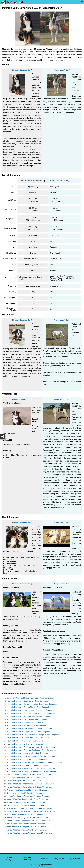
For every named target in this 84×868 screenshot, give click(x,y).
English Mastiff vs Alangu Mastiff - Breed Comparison (27, 818)
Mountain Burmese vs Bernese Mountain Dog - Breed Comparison (32, 704)
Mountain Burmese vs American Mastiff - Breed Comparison (30, 716)
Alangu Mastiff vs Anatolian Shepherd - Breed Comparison (29, 787)
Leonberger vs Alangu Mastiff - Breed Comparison (26, 778)
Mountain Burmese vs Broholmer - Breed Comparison (27, 765)
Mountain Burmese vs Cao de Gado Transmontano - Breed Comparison (34, 762)
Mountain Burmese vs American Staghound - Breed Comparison (31, 750)
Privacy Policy (9, 859)
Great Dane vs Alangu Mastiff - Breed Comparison (26, 815)
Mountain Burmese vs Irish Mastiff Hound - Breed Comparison (31, 756)
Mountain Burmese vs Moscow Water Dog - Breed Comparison (31, 769)
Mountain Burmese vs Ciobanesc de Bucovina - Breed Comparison (33, 772)
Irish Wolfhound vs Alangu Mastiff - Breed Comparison (28, 827)
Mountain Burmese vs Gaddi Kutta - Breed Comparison (28, 738)
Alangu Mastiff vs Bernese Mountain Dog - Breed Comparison (30, 784)
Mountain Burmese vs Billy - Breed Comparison (25, 741)
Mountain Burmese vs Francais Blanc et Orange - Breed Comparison (33, 735)
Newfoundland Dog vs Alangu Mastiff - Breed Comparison (29, 775)
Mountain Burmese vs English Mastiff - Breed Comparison (29, 707)
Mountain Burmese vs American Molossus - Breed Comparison (31, 747)
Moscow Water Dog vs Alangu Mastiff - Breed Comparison (29, 808)
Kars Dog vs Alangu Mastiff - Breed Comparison (25, 805)
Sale (30, 70)
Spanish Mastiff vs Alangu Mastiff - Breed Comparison (27, 799)
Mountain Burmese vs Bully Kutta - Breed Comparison (28, 726)
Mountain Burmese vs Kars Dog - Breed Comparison (27, 759)
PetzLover (44, 859)
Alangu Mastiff (59, 70)
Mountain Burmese (20, 70)
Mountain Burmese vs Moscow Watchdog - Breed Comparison (31, 753)
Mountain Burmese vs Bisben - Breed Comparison (26, 744)
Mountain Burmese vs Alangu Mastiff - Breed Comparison (29, 732)
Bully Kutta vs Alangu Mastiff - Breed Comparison (26, 824)
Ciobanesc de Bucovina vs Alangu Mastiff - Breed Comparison (31, 811)
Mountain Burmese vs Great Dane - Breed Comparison (28, 701)
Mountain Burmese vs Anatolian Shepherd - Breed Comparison (31, 713)
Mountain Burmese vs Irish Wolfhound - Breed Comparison (29, 729)
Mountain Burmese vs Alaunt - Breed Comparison (26, 722)
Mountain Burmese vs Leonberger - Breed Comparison (28, 719)
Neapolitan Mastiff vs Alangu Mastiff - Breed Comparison (28, 821)
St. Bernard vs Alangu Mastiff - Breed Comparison (26, 802)
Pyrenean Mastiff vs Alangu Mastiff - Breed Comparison (28, 790)
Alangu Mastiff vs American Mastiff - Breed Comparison (28, 830)
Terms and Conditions (27, 859)
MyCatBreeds (75, 859)
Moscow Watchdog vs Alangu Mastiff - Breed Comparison (29, 796)
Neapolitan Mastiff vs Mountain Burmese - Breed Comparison (30, 698)
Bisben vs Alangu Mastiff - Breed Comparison (24, 793)
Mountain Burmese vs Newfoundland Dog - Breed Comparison (31, 710)
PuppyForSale (59, 859)
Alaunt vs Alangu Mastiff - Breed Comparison (24, 781)
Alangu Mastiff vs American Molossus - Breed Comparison (29, 833)
